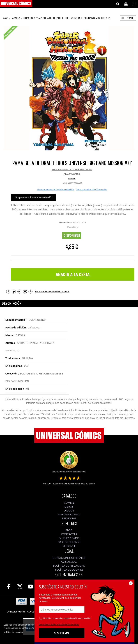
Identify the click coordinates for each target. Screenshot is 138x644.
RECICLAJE (69, 546)
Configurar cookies (16, 612)
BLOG (69, 530)
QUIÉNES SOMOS (69, 538)
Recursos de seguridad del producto (52, 291)
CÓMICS (69, 503)
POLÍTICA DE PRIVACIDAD (69, 566)
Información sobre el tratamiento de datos (59, 624)
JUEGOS (69, 510)
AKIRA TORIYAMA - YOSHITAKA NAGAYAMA (72, 170)
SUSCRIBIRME (62, 633)
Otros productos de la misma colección (56, 190)
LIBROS (69, 507)
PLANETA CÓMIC (72, 174)
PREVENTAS (69, 518)
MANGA (72, 178)
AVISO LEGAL (69, 562)
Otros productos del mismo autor (91, 190)
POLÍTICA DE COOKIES (69, 570)
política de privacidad (82, 618)
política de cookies (13, 632)
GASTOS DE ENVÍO (69, 542)
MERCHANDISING (69, 514)
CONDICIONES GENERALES (69, 558)
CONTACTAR (69, 534)
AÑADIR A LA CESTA (73, 274)
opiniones (70, 484)
